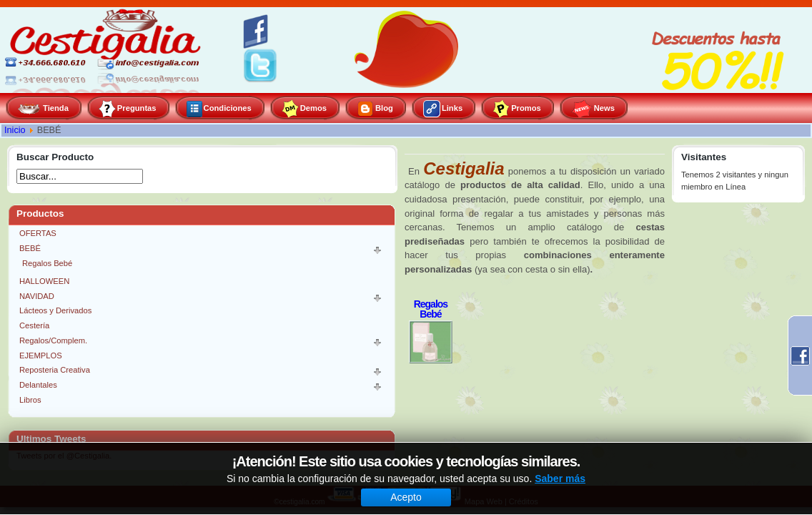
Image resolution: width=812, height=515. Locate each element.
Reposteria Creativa (55, 370)
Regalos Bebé (47, 263)
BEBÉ (30, 248)
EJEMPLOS (41, 355)
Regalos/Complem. (53, 340)
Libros (30, 400)
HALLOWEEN (44, 281)
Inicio (15, 130)
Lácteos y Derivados (55, 310)
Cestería (34, 325)
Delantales (38, 385)
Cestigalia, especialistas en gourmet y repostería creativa (107, 50)
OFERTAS (38, 233)
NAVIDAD (37, 296)
